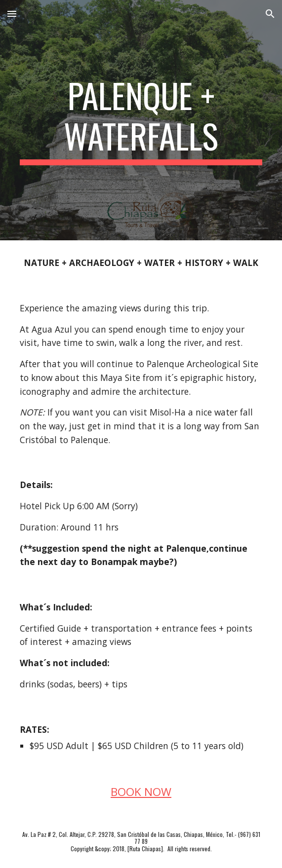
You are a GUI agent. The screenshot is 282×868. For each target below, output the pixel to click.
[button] (12, 14)
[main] (141, 120)
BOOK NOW (141, 792)
